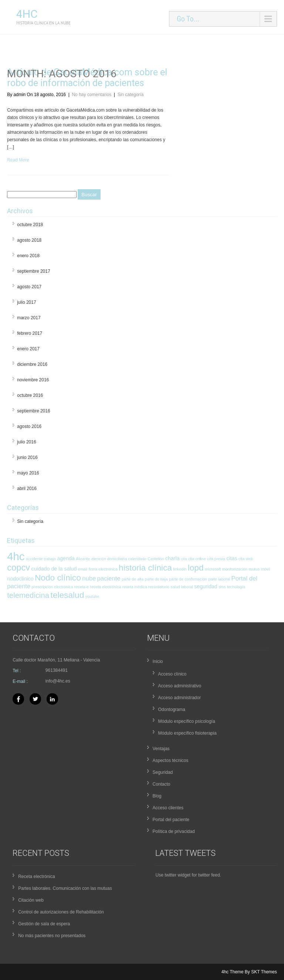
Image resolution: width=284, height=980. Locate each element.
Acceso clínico (173, 674)
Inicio (158, 661)
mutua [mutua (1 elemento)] (254, 569)
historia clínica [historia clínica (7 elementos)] (145, 568)
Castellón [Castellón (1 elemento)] (156, 559)
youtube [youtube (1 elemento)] (92, 596)
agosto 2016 (29, 426)
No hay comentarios (92, 95)
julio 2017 (26, 302)
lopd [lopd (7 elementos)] (196, 568)
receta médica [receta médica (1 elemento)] (135, 587)
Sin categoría (131, 95)
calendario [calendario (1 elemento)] (137, 559)
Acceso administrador (180, 698)
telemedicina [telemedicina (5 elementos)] (28, 595)
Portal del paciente (171, 820)
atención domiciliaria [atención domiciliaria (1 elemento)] (109, 559)
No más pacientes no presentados (52, 936)
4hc (27, 14)
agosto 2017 (29, 287)
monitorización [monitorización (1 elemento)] (235, 569)
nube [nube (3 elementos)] (89, 579)
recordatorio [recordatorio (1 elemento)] (159, 587)
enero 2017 (28, 349)
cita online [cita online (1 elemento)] (197, 559)
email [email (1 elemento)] (83, 569)
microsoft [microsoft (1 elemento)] (213, 569)
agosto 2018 (29, 240)
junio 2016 (27, 457)
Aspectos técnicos (171, 760)
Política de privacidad (174, 831)
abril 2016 (27, 489)
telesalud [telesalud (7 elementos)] (67, 595)
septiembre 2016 (33, 411)
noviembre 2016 (33, 380)
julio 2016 (26, 442)
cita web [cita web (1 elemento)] (246, 559)
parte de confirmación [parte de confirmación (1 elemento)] (188, 579)
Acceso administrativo (180, 686)
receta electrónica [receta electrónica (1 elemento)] (105, 587)
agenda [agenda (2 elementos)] (66, 558)
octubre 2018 (30, 225)
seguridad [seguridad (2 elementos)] (206, 586)
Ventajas (161, 749)
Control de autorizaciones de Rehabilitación (61, 912)
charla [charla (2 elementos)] (173, 558)
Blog (157, 796)
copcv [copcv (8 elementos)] (18, 568)
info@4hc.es (58, 681)
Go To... (188, 19)
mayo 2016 (28, 473)
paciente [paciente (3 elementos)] (109, 579)
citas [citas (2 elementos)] (232, 558)
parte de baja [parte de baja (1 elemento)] (156, 579)
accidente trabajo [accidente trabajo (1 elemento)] (41, 559)
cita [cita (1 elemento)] (184, 559)
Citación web (31, 900)
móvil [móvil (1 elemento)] (266, 569)
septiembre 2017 (33, 271)
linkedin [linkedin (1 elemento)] (180, 569)
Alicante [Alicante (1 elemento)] (83, 559)
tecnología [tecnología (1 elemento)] (236, 587)
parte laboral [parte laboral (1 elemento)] (219, 579)
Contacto (162, 784)
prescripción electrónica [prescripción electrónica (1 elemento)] (53, 587)
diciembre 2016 (32, 364)
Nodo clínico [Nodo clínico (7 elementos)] (58, 578)
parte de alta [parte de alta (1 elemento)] (133, 579)
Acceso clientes (168, 808)
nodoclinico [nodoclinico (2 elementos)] (20, 579)
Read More (18, 160)
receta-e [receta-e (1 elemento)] (82, 587)
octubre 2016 (30, 395)
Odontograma (172, 710)
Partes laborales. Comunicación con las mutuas (65, 888)
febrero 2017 (30, 333)
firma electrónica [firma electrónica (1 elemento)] (103, 569)
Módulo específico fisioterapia (187, 733)
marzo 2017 (29, 318)
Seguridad (163, 772)
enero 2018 (28, 256)
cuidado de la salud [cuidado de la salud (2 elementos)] (54, 569)
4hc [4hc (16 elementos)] (16, 556)
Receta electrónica (36, 877)
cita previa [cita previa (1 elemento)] (216, 559)
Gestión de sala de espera (44, 924)
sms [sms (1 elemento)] (222, 587)
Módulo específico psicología (187, 721)
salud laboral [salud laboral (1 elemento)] (182, 587)
